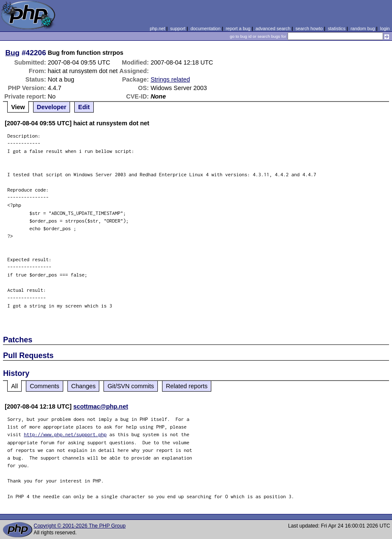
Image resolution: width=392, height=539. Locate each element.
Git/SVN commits (131, 386)
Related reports (187, 386)
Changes (84, 386)
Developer (52, 107)
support (178, 28)
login (385, 28)
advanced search (273, 28)
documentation (206, 28)
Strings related (170, 79)
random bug (363, 28)
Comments (45, 386)
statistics (337, 28)
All (14, 386)
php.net (157, 28)
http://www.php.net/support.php (65, 434)
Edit (84, 107)
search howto (309, 28)
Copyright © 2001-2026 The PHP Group (80, 526)
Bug (13, 53)
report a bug (238, 28)
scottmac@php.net (101, 406)
